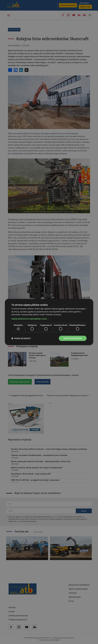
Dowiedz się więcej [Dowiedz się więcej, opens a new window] (53, 314)
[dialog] (49, 322)
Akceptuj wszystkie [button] (73, 338)
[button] (49, 319)
